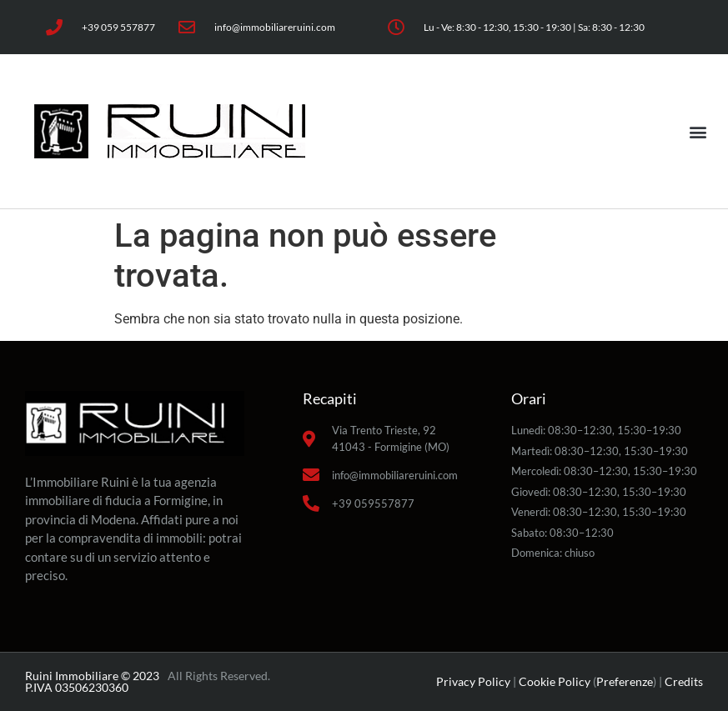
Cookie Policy (555, 681)
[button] (698, 131)
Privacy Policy (473, 681)
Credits (684, 681)
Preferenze (625, 681)
